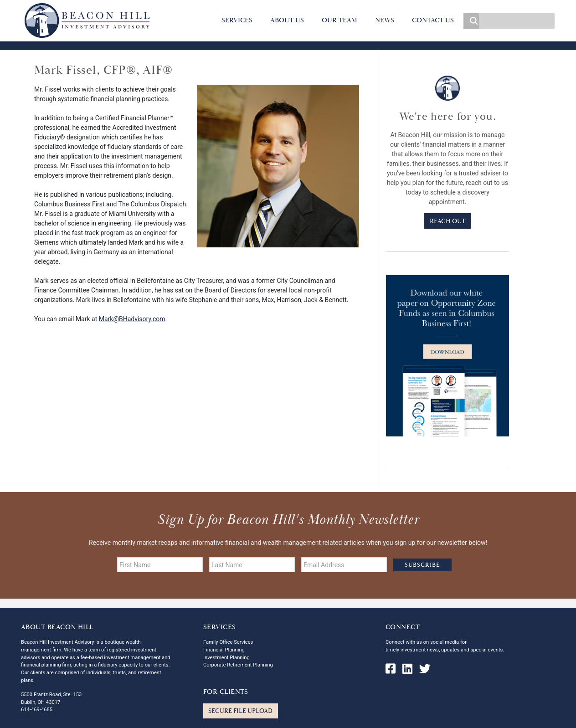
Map (28, 717)
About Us (287, 20)
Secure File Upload (240, 711)
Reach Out (448, 221)
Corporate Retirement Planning (238, 665)
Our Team (339, 20)
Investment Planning (226, 658)
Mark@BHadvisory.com (132, 319)
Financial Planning (224, 650)
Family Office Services (228, 642)
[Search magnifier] (471, 21)
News (385, 20)
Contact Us (433, 20)
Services (237, 20)
